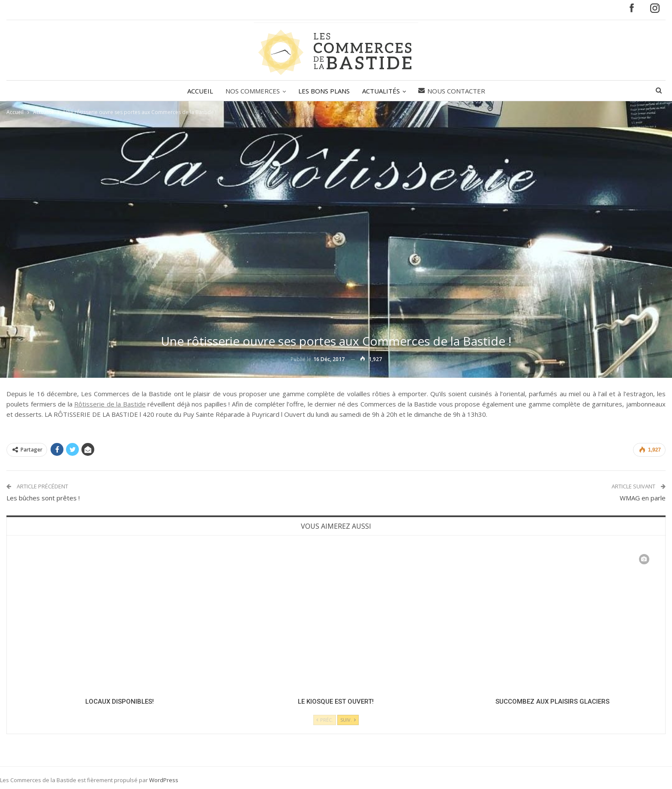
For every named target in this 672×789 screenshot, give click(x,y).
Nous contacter (452, 91)
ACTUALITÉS (381, 91)
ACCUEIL (200, 91)
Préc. (325, 720)
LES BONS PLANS (324, 91)
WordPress (164, 780)
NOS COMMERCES (253, 91)
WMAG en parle (643, 498)
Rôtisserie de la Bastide (110, 404)
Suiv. (348, 720)
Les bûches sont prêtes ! (43, 498)
